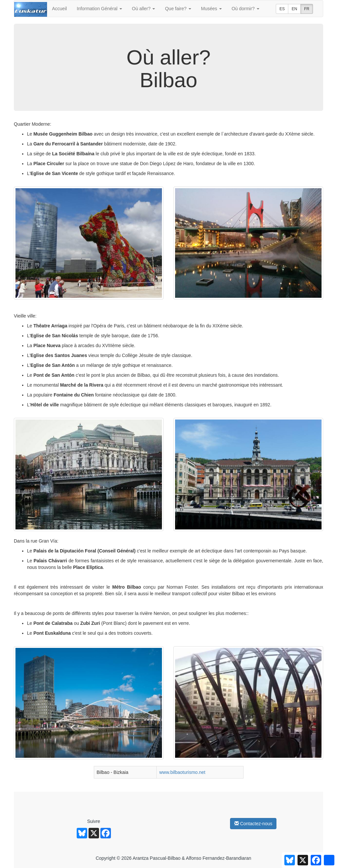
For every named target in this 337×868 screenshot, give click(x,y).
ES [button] (282, 9)
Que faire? (178, 9)
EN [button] (294, 9)
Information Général (99, 9)
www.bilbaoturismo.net (182, 772)
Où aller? (144, 9)
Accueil (59, 9)
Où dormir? (246, 9)
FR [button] (307, 9)
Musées (211, 9)
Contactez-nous (253, 824)
